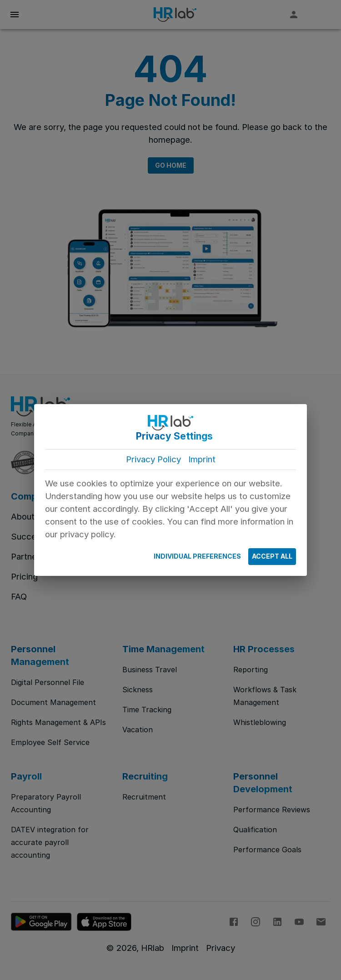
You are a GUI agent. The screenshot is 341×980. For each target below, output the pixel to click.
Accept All (272, 557)
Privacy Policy (153, 459)
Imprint (202, 459)
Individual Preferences (197, 557)
